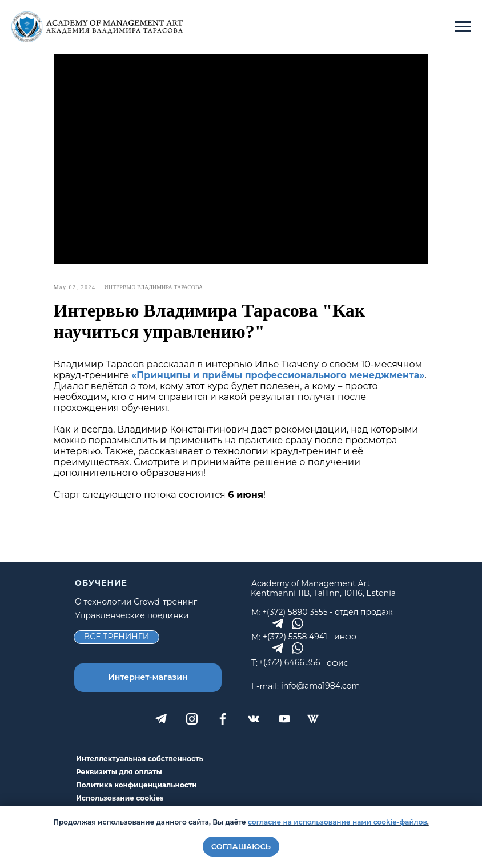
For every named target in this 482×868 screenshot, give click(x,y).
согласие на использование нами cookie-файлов (338, 822)
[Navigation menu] (463, 27)
